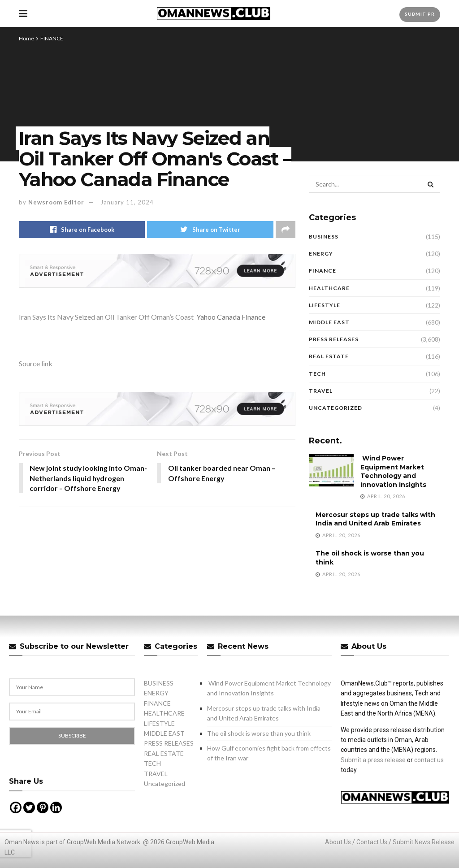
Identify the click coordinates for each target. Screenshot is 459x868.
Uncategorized (336, 408)
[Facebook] (16, 807)
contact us (429, 760)
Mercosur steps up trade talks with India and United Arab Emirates (375, 519)
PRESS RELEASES (334, 339)
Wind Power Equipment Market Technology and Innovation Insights (393, 471)
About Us (338, 842)
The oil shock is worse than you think (259, 733)
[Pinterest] (43, 807)
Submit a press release (373, 760)
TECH (317, 374)
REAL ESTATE (329, 356)
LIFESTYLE (325, 305)
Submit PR (420, 14)
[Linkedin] (56, 807)
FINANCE (52, 38)
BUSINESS (324, 237)
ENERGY (321, 254)
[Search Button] (431, 184)
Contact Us (372, 842)
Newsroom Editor (56, 202)
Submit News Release (424, 842)
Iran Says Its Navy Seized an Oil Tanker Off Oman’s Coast (106, 317)
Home (26, 38)
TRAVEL (321, 391)
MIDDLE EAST (329, 322)
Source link (36, 363)
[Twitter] (29, 807)
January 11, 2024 (127, 202)
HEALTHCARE (329, 288)
